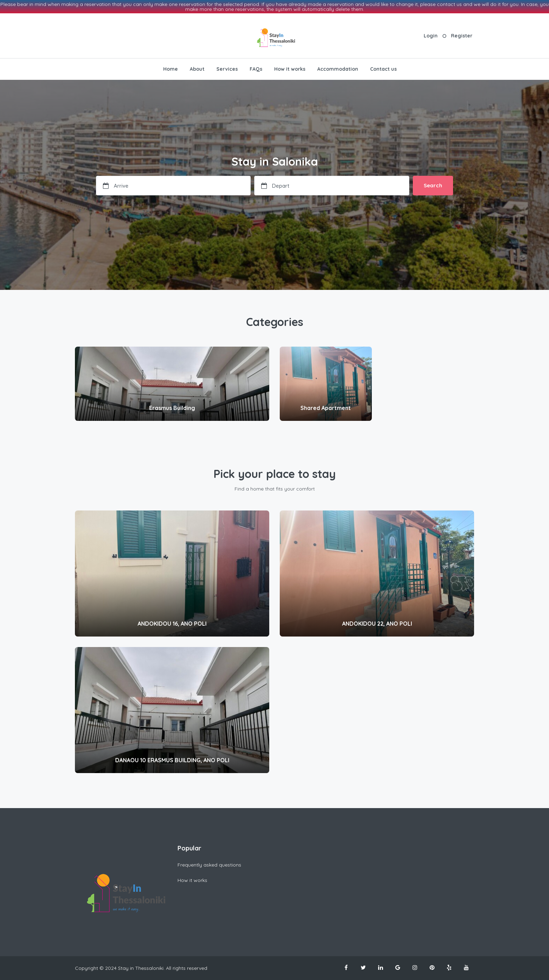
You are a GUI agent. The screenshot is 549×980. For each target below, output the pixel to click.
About (197, 69)
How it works (290, 69)
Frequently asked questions (209, 865)
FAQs (256, 69)
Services (227, 69)
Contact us (383, 69)
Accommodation (338, 69)
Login (431, 36)
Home (171, 69)
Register (462, 36)
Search (433, 185)
